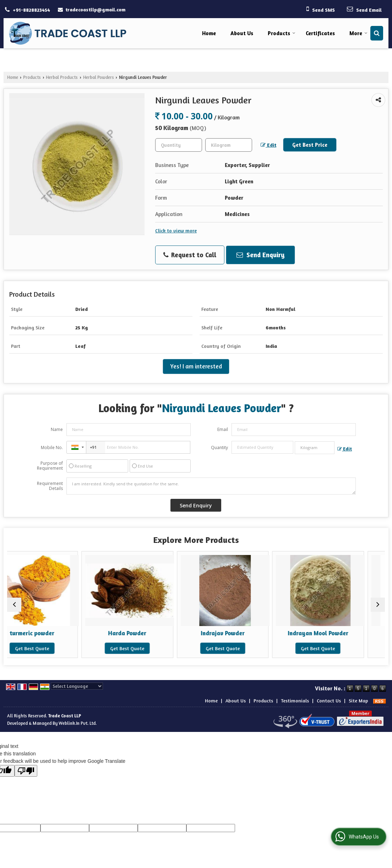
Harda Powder (148, 633)
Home (209, 33)
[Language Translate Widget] (77, 686)
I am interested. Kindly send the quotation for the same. (211, 486)
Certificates (320, 33)
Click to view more (176, 230)
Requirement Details (50, 486)
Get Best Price (310, 145)
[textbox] (229, 145)
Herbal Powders (99, 77)
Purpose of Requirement (50, 466)
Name (57, 429)
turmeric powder (53, 633)
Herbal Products (62, 77)
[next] (378, 605)
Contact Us (329, 700)
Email (223, 429)
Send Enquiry (261, 255)
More (358, 33)
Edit (268, 145)
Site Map (358, 700)
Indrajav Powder (244, 633)
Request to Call (190, 255)
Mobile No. (52, 448)
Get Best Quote (53, 648)
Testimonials (295, 700)
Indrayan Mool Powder (339, 633)
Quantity (219, 448)
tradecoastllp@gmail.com (95, 9)
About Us (242, 33)
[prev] (14, 605)
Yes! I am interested (196, 366)
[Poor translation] (26, 771)
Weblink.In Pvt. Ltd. (78, 723)
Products (282, 33)
